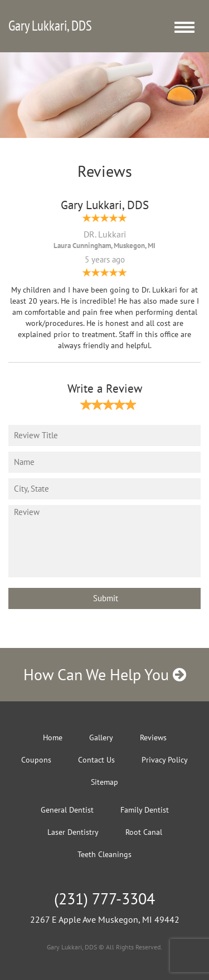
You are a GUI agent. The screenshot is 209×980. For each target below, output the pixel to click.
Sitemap (104, 782)
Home (53, 738)
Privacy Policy (165, 760)
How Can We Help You (105, 674)
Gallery (101, 738)
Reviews (153, 738)
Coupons (36, 760)
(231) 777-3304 (104, 899)
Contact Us (96, 760)
